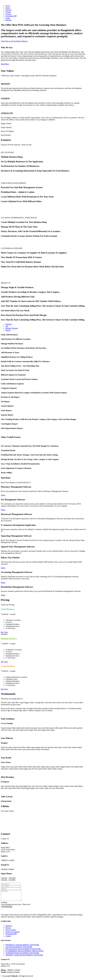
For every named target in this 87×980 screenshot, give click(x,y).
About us (9, 928)
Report (8, 330)
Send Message (7, 909)
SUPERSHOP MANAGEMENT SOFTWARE (22, 955)
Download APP (11, 16)
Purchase (9, 324)
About (8, 8)
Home (8, 6)
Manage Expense (12, 328)
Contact (8, 14)
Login (8, 18)
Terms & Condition (12, 934)
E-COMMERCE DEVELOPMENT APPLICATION (24, 953)
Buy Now (4, 632)
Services (8, 10)
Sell (7, 326)
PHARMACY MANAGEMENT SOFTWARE (22, 947)
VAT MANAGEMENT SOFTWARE (19, 949)
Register (8, 20)
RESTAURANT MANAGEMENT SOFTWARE (23, 951)
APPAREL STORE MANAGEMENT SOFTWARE (24, 957)
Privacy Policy (11, 932)
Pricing (8, 12)
